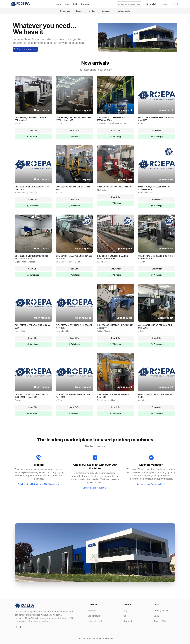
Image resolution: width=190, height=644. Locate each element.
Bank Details (94, 616)
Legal (157, 616)
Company (87, 4)
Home (58, 4)
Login (165, 4)
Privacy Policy (161, 611)
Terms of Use (161, 621)
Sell (75, 4)
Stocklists (106, 11)
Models (92, 11)
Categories (65, 11)
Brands (79, 11)
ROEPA (92, 638)
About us (92, 611)
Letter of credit (95, 621)
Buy (67, 4)
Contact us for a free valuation (151, 484)
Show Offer (33, 130)
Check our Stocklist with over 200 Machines (39, 484)
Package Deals (123, 11)
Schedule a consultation (95, 488)
